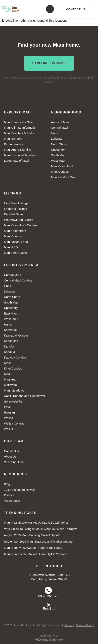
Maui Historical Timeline (20, 155)
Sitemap (69, 625)
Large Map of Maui (16, 161)
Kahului (9, 346)
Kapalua (9, 352)
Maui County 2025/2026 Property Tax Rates (33, 548)
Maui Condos (60, 172)
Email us (49, 609)
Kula (7, 374)
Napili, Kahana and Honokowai (24, 396)
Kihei (7, 363)
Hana (55, 133)
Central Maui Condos (18, 280)
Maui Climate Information (21, 128)
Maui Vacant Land (16, 242)
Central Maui (60, 128)
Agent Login (12, 501)
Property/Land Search (19, 220)
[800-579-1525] (48, 590)
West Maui (58, 161)
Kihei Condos (13, 368)
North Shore (59, 144)
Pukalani (10, 412)
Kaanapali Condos (16, 335)
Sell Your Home (14, 462)
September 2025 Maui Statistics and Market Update (38, 541)
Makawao (10, 385)
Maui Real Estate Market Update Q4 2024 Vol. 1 (36, 554)
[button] (47, 9)
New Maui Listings (16, 203)
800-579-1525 (48, 596)
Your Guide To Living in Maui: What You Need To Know (40, 529)
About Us (10, 456)
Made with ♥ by (49, 636)
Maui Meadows (14, 390)
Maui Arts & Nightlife (17, 150)
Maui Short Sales (15, 253)
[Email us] (49, 604)
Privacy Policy (85, 625)
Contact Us (11, 451)
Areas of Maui (60, 122)
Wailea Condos (14, 423)
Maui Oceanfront (62, 166)
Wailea (8, 418)
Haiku (8, 324)
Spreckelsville (13, 401)
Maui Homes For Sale (18, 122)
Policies (9, 495)
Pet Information (14, 144)
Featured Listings (15, 209)
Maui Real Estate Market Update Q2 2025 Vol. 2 (36, 522)
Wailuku (9, 429)
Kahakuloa (11, 341)
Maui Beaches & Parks (19, 133)
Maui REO (11, 247)
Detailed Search (15, 214)
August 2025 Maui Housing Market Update (32, 535)
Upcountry (58, 150)
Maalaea (10, 379)
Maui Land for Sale (64, 177)
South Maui (59, 155)
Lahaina (56, 139)
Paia (7, 407)
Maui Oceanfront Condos (21, 225)
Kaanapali (11, 330)
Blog (7, 484)
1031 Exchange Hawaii (19, 490)
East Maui (11, 313)
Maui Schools (13, 139)
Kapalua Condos (15, 357)
